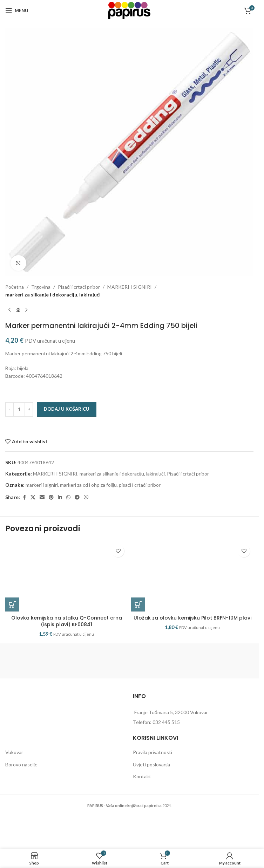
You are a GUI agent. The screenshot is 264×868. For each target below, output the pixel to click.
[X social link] (33, 497)
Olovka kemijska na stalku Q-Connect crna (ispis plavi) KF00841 (67, 621)
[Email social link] (42, 497)
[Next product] (26, 310)
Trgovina (41, 287)
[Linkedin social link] (60, 497)
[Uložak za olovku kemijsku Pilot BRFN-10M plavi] (192, 576)
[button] (12, 604)
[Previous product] (9, 310)
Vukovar (14, 752)
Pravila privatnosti (153, 752)
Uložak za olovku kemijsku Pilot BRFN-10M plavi (192, 618)
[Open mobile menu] (17, 11)
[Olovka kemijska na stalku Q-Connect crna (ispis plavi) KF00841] (66, 576)
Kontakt (142, 776)
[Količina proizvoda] (19, 409)
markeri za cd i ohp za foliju (88, 485)
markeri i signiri (42, 485)
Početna (15, 287)
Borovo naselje (21, 764)
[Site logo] (129, 10)
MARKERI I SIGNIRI (130, 287)
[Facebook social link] (24, 497)
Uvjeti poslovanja (151, 764)
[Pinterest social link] (51, 497)
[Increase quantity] (29, 409)
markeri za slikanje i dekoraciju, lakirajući (53, 295)
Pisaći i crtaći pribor (79, 287)
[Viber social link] (86, 497)
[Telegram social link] (77, 497)
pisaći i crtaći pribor (140, 485)
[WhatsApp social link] (68, 497)
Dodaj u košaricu (67, 409)
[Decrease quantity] (10, 409)
